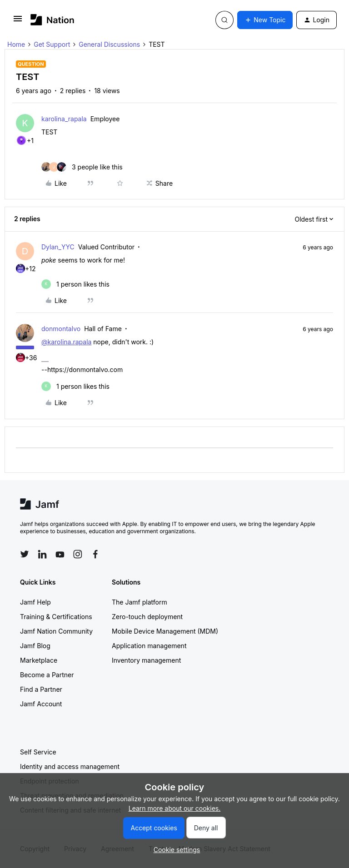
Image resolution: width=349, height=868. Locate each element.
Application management (149, 646)
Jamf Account (41, 704)
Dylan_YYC (58, 247)
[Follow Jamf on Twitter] (25, 554)
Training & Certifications (56, 617)
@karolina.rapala (66, 342)
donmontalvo (61, 329)
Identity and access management (70, 766)
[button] (18, 22)
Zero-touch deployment (147, 617)
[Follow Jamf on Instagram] (78, 554)
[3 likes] (82, 167)
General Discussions (109, 44)
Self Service (38, 752)
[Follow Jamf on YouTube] (60, 554)
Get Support (52, 44)
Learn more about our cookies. (175, 808)
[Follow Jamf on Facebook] (95, 554)
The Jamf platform (140, 602)
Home (16, 44)
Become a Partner (47, 675)
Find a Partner (41, 689)
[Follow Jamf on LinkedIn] (42, 554)
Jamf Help (35, 602)
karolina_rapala (64, 119)
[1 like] (75, 284)
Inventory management (146, 660)
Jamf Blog (35, 646)
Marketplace (39, 660)
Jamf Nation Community (56, 631)
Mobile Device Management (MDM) (165, 631)
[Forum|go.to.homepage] (52, 20)
